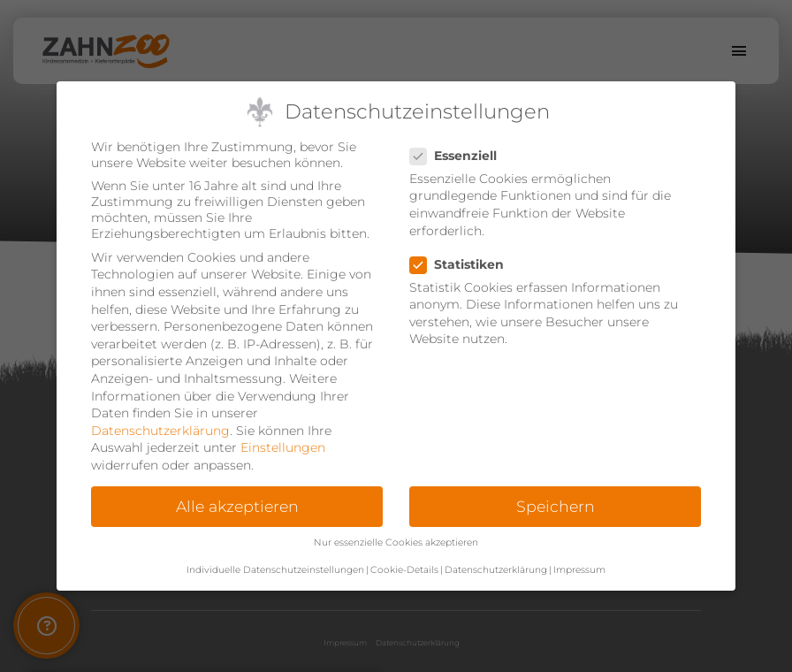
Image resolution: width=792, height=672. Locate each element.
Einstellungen (283, 447)
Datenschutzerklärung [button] (496, 570)
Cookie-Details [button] (404, 570)
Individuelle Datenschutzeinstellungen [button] (275, 570)
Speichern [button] (556, 506)
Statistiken (462, 264)
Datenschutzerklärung (160, 431)
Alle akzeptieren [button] (237, 506)
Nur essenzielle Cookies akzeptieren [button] (396, 542)
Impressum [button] (579, 570)
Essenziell (459, 156)
